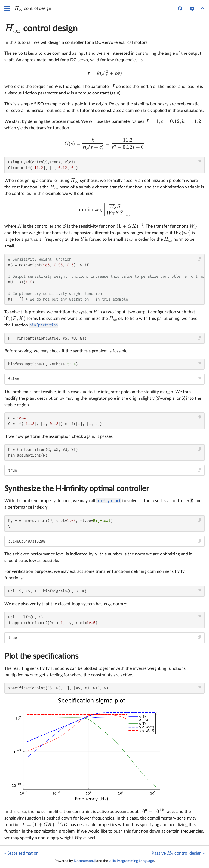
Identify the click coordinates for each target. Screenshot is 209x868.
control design (41, 29)
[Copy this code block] (200, 162)
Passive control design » (178, 853)
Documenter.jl (85, 861)
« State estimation (21, 853)
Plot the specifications (41, 656)
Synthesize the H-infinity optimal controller (77, 489)
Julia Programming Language (131, 861)
